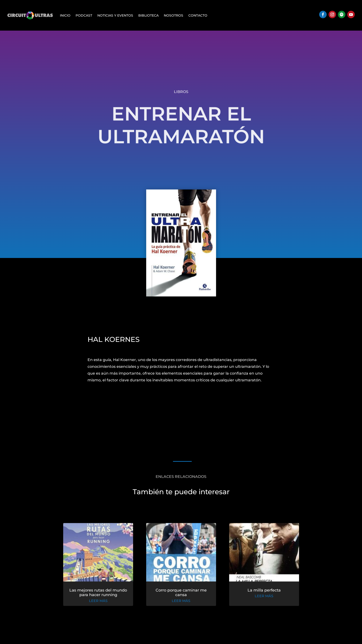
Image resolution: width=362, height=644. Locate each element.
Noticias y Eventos (115, 15)
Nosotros (174, 15)
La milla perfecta (262, 590)
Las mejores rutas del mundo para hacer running (100, 593)
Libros (181, 92)
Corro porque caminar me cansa (181, 593)
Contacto (198, 15)
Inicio (65, 15)
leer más (100, 601)
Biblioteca (148, 15)
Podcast (84, 15)
